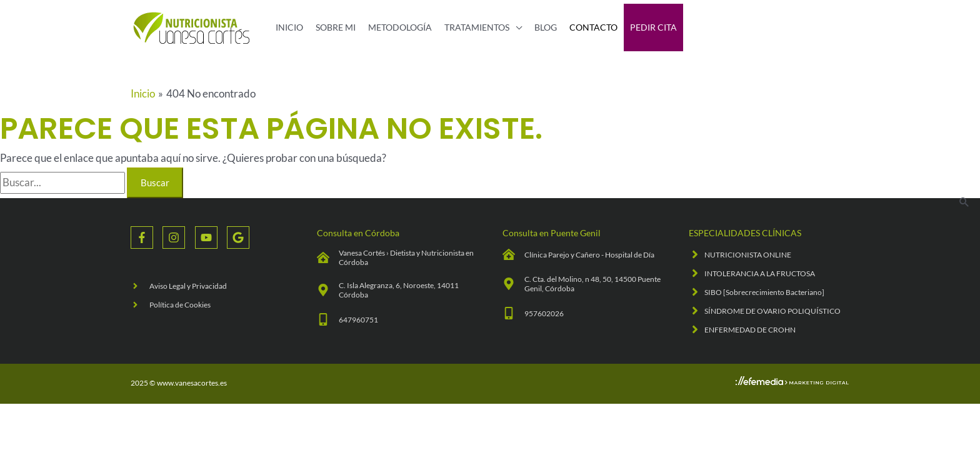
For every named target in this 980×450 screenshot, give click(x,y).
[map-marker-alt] (397, 290)
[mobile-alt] (347, 319)
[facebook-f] (147, 237)
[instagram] (178, 237)
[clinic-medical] (397, 257)
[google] (240, 237)
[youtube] (211, 237)
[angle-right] (179, 286)
